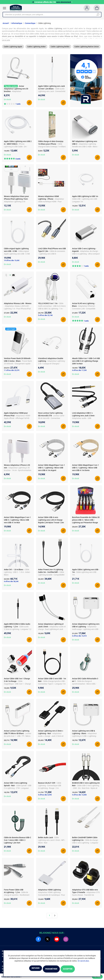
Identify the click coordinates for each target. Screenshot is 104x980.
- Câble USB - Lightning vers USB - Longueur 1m (85, 201)
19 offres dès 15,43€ (12, 262)
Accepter (74, 969)
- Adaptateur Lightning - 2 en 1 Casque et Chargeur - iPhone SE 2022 (52, 365)
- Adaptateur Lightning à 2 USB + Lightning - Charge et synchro (85, 737)
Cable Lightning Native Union (87, 48)
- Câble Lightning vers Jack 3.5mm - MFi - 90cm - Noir (52, 842)
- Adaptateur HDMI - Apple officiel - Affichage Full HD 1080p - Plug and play (17, 420)
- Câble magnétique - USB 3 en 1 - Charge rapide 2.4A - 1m (17, 685)
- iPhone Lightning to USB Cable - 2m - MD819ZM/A (16, 148)
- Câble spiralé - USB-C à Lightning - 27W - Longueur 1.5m (18, 790)
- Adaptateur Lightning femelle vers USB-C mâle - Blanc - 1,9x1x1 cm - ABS (85, 148)
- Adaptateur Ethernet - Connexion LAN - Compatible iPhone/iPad (84, 310)
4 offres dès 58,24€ (11, 583)
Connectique (30, 23)
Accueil (6, 23)
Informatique (17, 23)
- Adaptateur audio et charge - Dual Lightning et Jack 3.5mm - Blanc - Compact (52, 631)
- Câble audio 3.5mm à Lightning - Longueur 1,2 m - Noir (18, 631)
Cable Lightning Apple (13, 48)
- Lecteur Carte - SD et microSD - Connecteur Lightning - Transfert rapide (52, 420)
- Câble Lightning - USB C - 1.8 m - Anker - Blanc (17, 574)
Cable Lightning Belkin (60, 48)
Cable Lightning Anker (36, 48)
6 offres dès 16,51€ (79, 637)
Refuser (29, 969)
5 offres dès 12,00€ (79, 796)
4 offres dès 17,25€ (79, 372)
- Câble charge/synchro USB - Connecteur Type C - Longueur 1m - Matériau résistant (52, 685)
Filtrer (97, 977)
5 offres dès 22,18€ (45, 317)
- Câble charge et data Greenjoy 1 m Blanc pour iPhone (52, 148)
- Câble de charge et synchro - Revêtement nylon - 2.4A (17, 896)
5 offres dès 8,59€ (45, 796)
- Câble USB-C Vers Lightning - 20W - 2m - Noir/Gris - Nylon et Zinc (86, 790)
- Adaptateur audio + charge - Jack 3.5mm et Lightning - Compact (51, 737)
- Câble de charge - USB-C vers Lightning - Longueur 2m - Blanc (85, 844)
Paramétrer (51, 969)
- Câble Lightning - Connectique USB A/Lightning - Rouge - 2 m (50, 787)
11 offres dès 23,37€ (12, 372)
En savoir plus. (84, 961)
